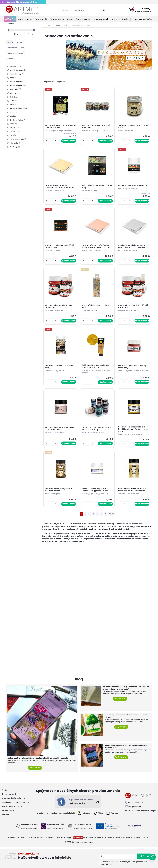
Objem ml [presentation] (11, 53)
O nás (5, 790)
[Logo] (22, 10)
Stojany (70, 19)
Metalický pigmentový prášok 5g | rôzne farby (133, 367)
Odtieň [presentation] (21, 53)
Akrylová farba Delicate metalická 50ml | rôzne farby (60, 428)
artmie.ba (89, 838)
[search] (104, 11)
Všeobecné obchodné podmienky (16, 802)
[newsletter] (145, 856)
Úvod (50, 25)
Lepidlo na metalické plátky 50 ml (133, 186)
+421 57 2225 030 (135, 803)
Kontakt (6, 815)
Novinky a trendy (25, 19)
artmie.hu (31, 838)
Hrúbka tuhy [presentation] (12, 48)
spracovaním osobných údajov (123, 862)
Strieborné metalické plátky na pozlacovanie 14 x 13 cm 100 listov (133, 246)
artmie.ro (99, 838)
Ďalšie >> (111, 514)
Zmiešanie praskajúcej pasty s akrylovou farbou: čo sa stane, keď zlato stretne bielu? (126, 688)
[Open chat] (153, 857)
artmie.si (58, 838)
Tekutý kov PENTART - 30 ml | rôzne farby (133, 126)
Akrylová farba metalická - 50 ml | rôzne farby (60, 306)
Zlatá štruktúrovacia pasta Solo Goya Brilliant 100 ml (96, 366)
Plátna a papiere (57, 19)
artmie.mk (118, 838)
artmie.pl (67, 838)
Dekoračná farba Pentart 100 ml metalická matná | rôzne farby (132, 490)
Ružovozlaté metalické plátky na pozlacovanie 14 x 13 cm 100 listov (96, 246)
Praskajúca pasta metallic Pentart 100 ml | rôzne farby (97, 428)
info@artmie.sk (135, 807)
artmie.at (128, 838)
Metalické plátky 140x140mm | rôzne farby (97, 186)
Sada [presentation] (22, 48)
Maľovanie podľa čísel (143, 19)
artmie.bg (109, 838)
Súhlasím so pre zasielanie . (124, 863)
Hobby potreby (61, 25)
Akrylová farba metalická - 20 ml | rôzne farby (133, 306)
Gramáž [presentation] (19, 42)
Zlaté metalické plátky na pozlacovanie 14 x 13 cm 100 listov (59, 186)
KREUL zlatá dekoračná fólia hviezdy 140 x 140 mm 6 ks (60, 126)
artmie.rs (49, 838)
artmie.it (146, 838)
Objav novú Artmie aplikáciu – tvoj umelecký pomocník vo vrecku (38, 758)
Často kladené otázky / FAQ (14, 798)
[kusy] (51, 141)
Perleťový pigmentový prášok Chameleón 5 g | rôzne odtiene (95, 490)
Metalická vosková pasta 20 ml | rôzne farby (96, 126)
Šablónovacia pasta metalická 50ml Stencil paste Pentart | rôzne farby (133, 429)
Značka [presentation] (10, 42)
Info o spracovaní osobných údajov (141, 811)
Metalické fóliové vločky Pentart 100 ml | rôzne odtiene (60, 490)
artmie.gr (137, 838)
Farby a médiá (41, 19)
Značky (125, 19)
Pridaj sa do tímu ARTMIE (13, 806)
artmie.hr (40, 838)
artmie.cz (21, 838)
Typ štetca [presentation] (11, 59)
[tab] (10, 42)
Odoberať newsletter (58, 856)
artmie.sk (12, 838)
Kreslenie (116, 19)
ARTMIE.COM (78, 838)
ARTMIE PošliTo (8, 810)
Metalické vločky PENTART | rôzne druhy (59, 367)
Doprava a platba (10, 794)
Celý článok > (35, 768)
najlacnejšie (49, 82)
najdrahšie (61, 82)
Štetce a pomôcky (84, 19)
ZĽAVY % (10, 19)
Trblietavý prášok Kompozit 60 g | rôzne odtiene (59, 246)
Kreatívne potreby (102, 19)
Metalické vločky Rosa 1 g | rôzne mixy (95, 306)
